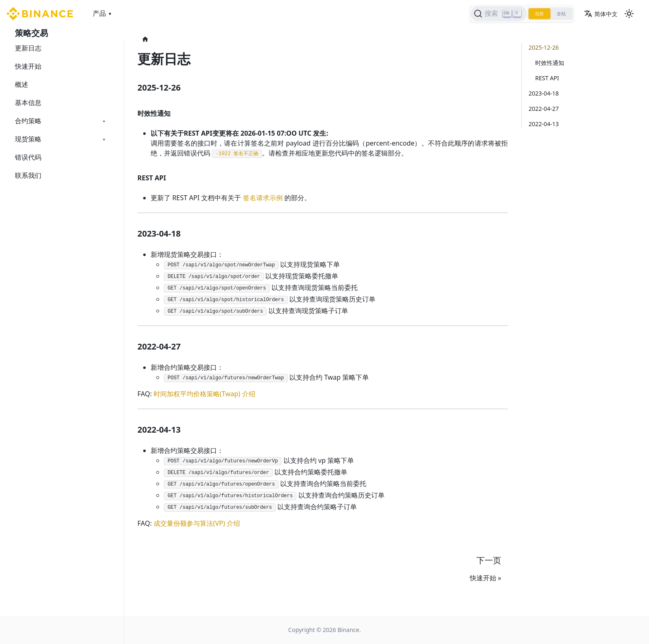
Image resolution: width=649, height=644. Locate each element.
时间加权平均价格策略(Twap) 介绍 (204, 394)
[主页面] (145, 39)
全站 (560, 14)
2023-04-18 (544, 93)
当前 (535, 14)
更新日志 (28, 48)
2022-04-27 (544, 109)
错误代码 (28, 157)
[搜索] (492, 14)
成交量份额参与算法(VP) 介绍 (197, 523)
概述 (22, 84)
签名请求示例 (263, 198)
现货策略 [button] (28, 139)
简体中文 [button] (601, 14)
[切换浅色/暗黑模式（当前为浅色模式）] (629, 14)
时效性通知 (550, 63)
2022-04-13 (544, 124)
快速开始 (28, 66)
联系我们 (28, 175)
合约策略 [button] (28, 121)
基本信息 (28, 103)
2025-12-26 (544, 47)
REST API (547, 78)
